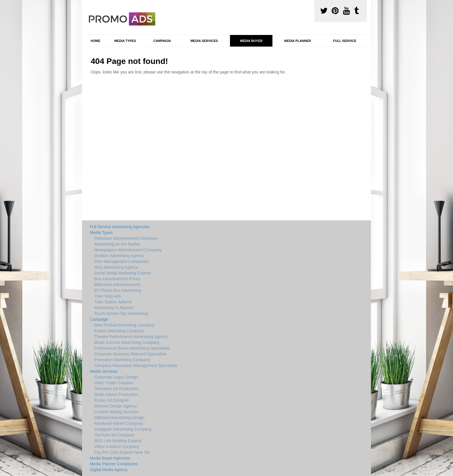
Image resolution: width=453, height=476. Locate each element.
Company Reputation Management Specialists (136, 366)
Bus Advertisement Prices (117, 279)
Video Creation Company (117, 447)
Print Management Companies (121, 261)
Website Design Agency (116, 406)
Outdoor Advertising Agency (119, 256)
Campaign (162, 41)
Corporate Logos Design (116, 377)
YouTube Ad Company (114, 435)
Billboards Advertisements (117, 285)
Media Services (204, 41)
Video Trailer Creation (114, 383)
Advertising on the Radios (117, 244)
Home (96, 41)
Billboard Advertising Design (119, 418)
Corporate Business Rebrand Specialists (130, 354)
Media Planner (298, 41)
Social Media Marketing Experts (123, 273)
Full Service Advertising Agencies (120, 227)
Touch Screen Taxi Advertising (121, 313)
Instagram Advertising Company (123, 429)
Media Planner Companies (114, 464)
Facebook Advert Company (119, 423)
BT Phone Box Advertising (118, 290)
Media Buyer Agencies (110, 458)
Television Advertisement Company (126, 238)
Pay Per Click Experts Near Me (122, 452)
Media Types (125, 41)
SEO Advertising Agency (116, 267)
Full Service (345, 41)
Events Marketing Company (119, 331)
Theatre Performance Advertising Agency (131, 337)
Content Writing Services (116, 412)
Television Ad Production (116, 389)
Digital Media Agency (109, 470)
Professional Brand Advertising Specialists (132, 348)
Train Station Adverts (113, 302)
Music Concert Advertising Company (127, 342)
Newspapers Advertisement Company (128, 250)
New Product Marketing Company (124, 325)
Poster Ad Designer (112, 400)
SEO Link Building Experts (118, 441)
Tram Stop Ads (107, 296)
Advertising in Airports (114, 308)
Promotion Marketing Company (122, 360)
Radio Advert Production (116, 394)
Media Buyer (251, 41)
